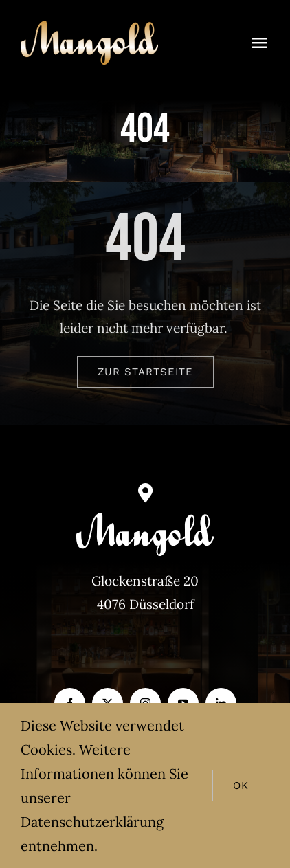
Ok (241, 786)
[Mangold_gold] (89, 27)
